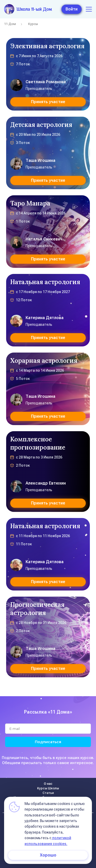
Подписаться (48, 742)
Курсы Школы (48, 788)
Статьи (48, 793)
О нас (48, 784)
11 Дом (10, 24)
